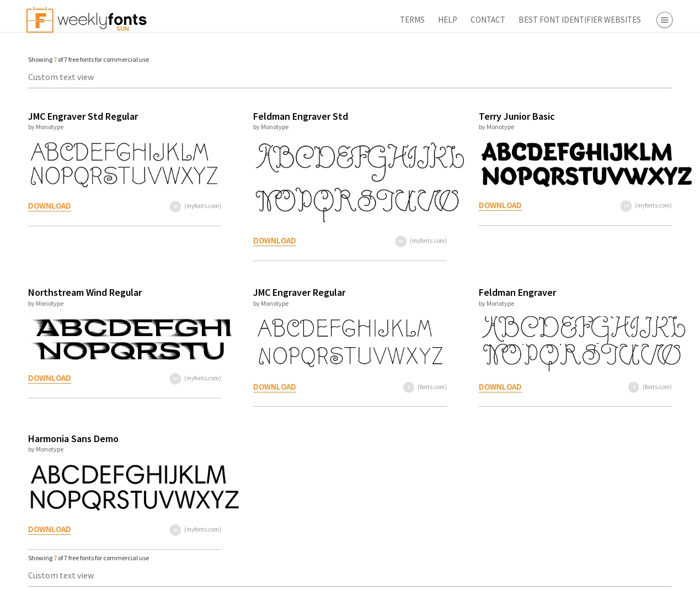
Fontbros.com (627, 273)
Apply (595, 597)
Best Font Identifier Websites (450, 20)
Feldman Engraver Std (252, 116)
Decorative (621, 126)
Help (317, 20)
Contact (358, 20)
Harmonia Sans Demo (68, 439)
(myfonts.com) (160, 206)
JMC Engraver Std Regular (78, 116)
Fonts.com (621, 257)
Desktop (617, 184)
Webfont (618, 200)
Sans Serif (619, 95)
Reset (658, 597)
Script (612, 111)
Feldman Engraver (425, 292)
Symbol (615, 142)
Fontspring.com (631, 289)
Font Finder (603, 346)
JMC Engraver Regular (250, 292)
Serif (610, 79)
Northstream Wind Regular (79, 292)
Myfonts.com (626, 241)
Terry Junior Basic (424, 116)
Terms (282, 20)
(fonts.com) (346, 387)
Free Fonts (601, 330)
